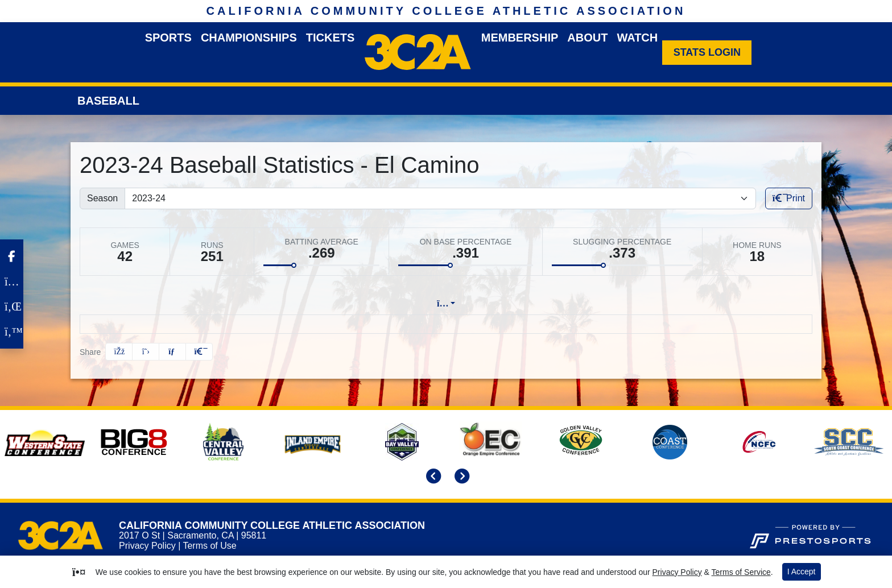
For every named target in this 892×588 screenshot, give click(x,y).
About (587, 38)
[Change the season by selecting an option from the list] (440, 198)
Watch (637, 38)
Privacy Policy (147, 546)
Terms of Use (209, 546)
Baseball (108, 101)
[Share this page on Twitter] (146, 352)
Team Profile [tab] (272, 303)
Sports (168, 38)
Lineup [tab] (338, 303)
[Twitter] (12, 332)
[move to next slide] (460, 477)
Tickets (331, 38)
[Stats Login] (707, 53)
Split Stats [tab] (469, 303)
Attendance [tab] (540, 303)
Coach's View (618, 303)
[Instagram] (12, 281)
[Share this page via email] (172, 352)
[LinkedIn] (12, 307)
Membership (520, 38)
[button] (199, 352)
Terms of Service (741, 572)
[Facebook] (12, 256)
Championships (249, 38)
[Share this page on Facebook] (119, 352)
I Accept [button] (802, 572)
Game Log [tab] (401, 303)
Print (789, 198)
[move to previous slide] (432, 477)
